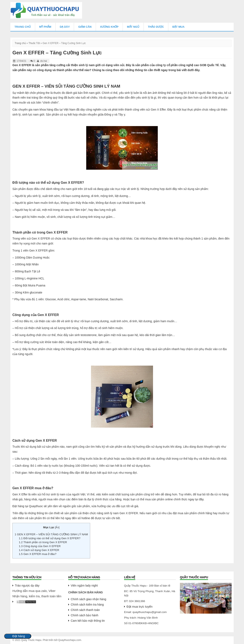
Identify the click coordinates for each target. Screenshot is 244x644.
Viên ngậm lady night (84, 586)
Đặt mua (179, 27)
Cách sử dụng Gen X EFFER (39, 550)
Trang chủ (23, 27)
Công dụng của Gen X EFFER (40, 546)
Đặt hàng (19, 636)
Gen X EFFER (129, 513)
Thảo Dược (156, 27)
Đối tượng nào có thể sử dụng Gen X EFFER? (50, 538)
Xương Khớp (109, 27)
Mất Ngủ (133, 27)
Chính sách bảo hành (84, 615)
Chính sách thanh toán (85, 610)
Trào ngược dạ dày (27, 586)
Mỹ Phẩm (45, 27)
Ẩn (57, 527)
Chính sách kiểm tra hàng (87, 605)
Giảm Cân (85, 27)
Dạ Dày (65, 27)
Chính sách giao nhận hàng (88, 599)
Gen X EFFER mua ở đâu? (38, 554)
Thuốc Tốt (34, 43)
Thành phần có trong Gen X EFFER (43, 542)
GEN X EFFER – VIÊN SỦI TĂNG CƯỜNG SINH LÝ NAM (51, 534)
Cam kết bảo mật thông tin (88, 621)
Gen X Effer (158, 110)
